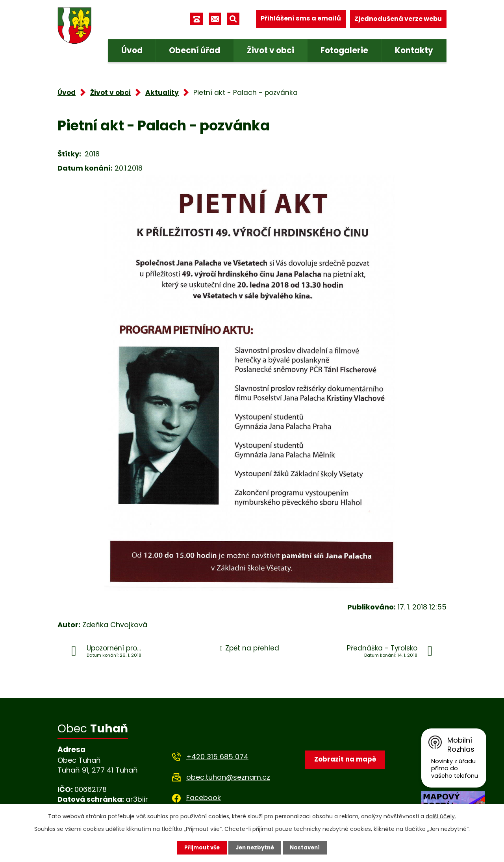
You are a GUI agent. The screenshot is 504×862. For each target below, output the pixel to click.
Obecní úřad (195, 50)
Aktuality (162, 93)
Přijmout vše (200, 847)
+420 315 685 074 (217, 757)
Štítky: (69, 154)
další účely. (441, 816)
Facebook (204, 798)
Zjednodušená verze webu (398, 19)
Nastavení (307, 847)
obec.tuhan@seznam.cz (228, 777)
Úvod (132, 50)
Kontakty (414, 50)
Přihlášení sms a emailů (301, 19)
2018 (92, 154)
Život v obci (271, 50)
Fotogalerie (344, 50)
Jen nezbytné (255, 847)
